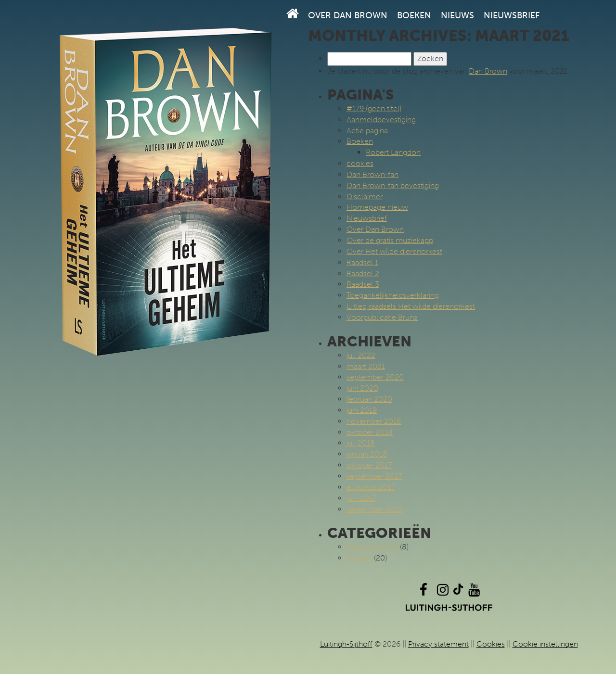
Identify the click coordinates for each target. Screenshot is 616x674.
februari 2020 (369, 399)
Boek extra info (372, 547)
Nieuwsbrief (512, 15)
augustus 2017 (371, 487)
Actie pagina (367, 131)
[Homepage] (293, 14)
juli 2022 (361, 355)
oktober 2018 (370, 432)
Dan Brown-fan (372, 174)
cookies (360, 163)
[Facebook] (423, 592)
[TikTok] (458, 592)
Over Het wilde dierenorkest (394, 251)
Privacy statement (438, 644)
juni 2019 (362, 410)
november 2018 (374, 421)
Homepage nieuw (377, 207)
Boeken (414, 15)
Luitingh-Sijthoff (346, 644)
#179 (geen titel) (374, 108)
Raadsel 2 (363, 273)
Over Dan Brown (348, 15)
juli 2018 (361, 443)
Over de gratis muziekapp (390, 240)
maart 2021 (366, 366)
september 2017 (374, 476)
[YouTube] (474, 592)
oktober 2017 (369, 465)
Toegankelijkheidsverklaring (393, 295)
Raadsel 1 (362, 262)
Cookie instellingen (545, 644)
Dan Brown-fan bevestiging (393, 185)
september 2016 (374, 509)
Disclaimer (365, 197)
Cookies (491, 644)
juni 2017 (361, 498)
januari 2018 (367, 454)
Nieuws (457, 15)
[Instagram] (443, 592)
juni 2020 (362, 388)
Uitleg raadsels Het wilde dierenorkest (411, 306)
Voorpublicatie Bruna (382, 317)
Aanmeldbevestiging (381, 120)
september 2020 (375, 377)
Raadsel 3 (363, 284)
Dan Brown (488, 71)
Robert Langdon (393, 152)
